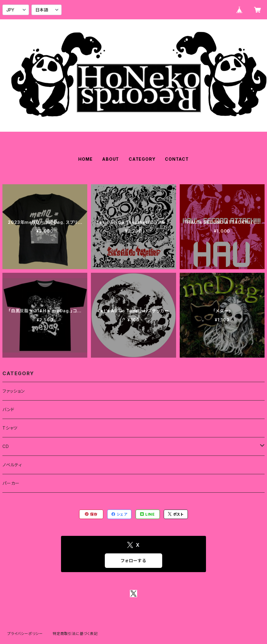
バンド (8, 409)
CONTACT (177, 159)
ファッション (14, 391)
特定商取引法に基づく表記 (75, 634)
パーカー (11, 483)
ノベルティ (12, 465)
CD (6, 446)
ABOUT (111, 159)
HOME (85, 159)
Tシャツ (10, 428)
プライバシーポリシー (25, 634)
